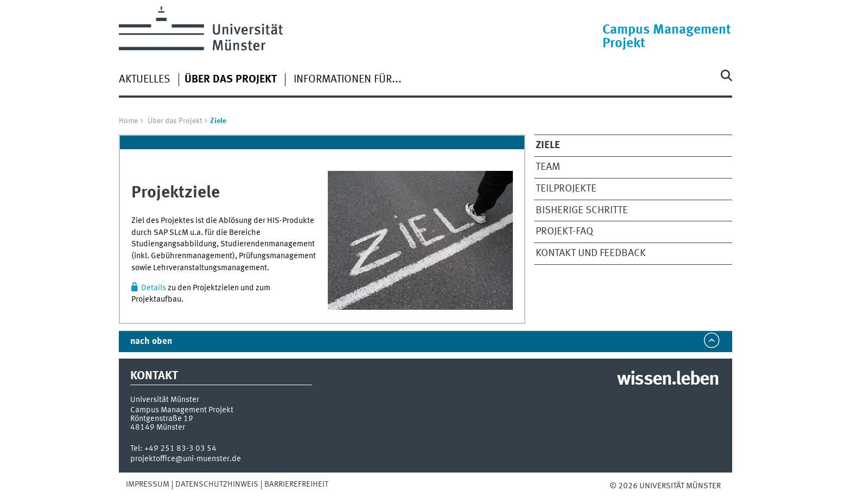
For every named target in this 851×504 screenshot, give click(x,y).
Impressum (148, 484)
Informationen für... (348, 80)
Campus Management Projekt (667, 37)
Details (154, 288)
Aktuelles (145, 80)
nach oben (151, 342)
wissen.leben (668, 380)
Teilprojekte (566, 189)
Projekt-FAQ (564, 232)
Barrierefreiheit (296, 484)
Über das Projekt (175, 121)
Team (548, 167)
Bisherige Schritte (582, 210)
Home (128, 121)
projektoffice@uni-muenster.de (186, 459)
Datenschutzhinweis (217, 484)
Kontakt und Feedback (591, 253)
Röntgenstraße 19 (162, 419)
